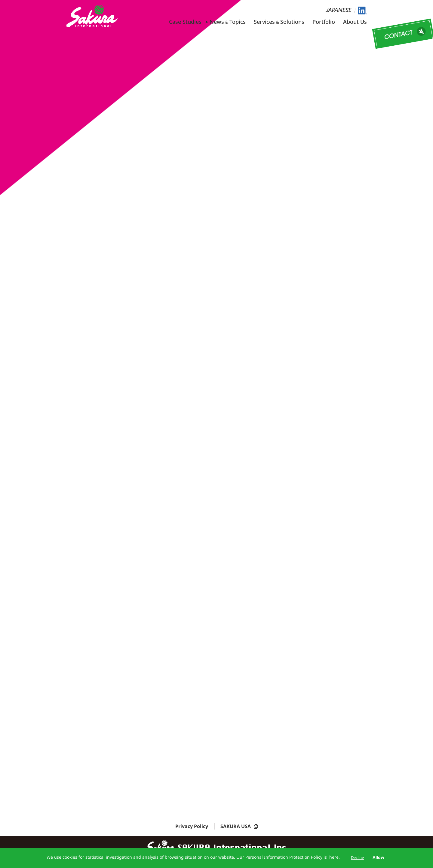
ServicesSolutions (279, 22)
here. (335, 857)
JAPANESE (338, 11)
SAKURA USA (239, 828)
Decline (357, 857)
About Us (355, 22)
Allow (378, 857)
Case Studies (185, 22)
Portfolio (324, 22)
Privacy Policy (192, 828)
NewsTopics (228, 22)
